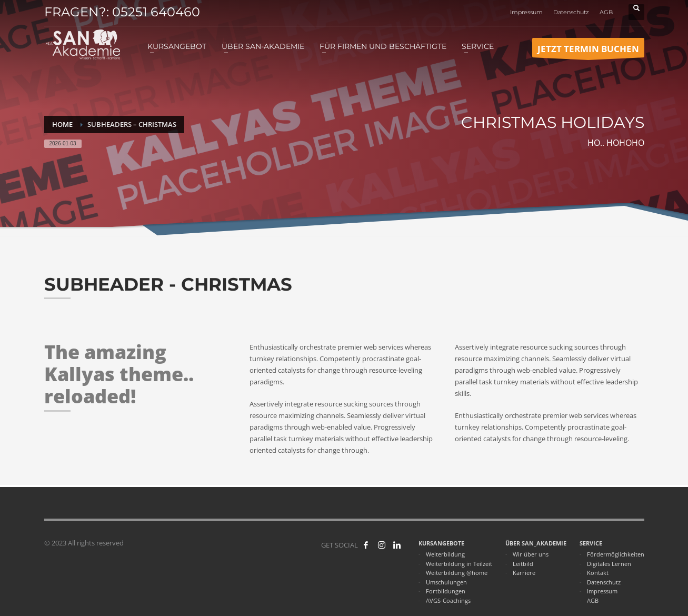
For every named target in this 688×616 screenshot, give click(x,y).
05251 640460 (156, 12)
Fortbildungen (446, 591)
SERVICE (591, 543)
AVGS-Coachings (448, 600)
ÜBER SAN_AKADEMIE (536, 543)
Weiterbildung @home (457, 573)
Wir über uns (531, 554)
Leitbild (523, 564)
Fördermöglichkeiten (616, 554)
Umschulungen (446, 582)
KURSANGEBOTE (441, 543)
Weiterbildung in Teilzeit (459, 564)
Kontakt (598, 573)
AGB (606, 12)
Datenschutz (571, 12)
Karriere (524, 573)
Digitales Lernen (609, 564)
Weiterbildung (445, 554)
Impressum (526, 12)
